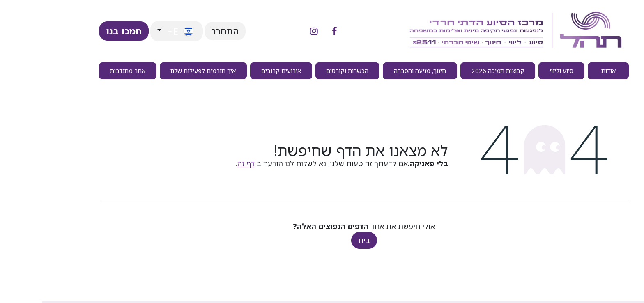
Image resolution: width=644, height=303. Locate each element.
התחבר (183, 31)
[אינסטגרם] (272, 31)
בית (322, 240)
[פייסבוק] (292, 31)
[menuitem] (566, 71)
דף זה (204, 163)
